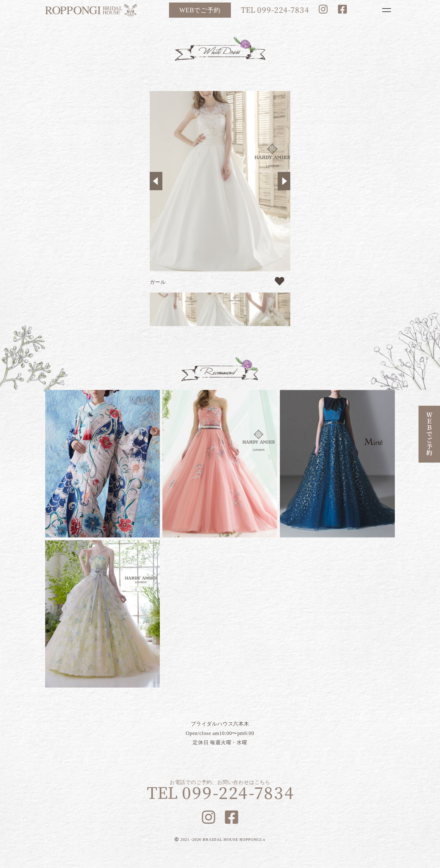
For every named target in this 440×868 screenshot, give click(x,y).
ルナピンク (220, 464)
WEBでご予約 (200, 10)
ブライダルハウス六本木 (91, 10)
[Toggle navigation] (387, 10)
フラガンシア (103, 614)
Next (284, 181)
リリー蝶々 (103, 464)
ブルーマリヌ (337, 464)
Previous (156, 181)
